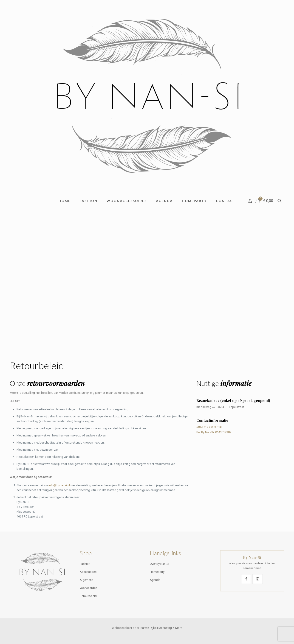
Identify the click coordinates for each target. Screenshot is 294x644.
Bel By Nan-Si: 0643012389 (214, 432)
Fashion (85, 564)
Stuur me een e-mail (209, 427)
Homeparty (157, 572)
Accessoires (88, 572)
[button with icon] (246, 579)
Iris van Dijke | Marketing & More (161, 628)
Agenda (155, 580)
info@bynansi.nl (59, 485)
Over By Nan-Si (159, 564)
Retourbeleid (88, 596)
